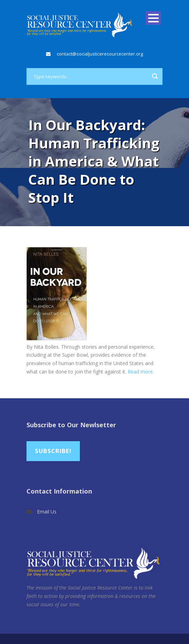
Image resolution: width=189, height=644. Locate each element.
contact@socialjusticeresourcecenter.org (100, 54)
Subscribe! (53, 451)
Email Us (47, 512)
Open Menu (153, 18)
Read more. (141, 372)
